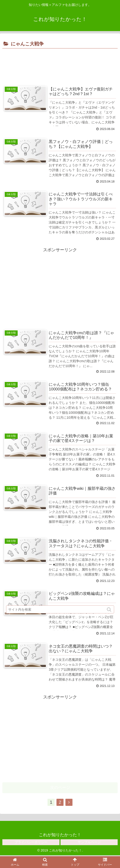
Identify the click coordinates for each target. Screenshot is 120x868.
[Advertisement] (60, 64)
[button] (110, 610)
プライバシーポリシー (31, 843)
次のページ (60, 788)
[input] (60, 610)
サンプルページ (89, 843)
